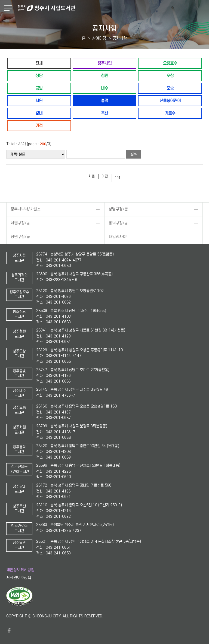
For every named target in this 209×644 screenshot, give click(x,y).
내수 (104, 88)
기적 (39, 126)
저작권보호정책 (19, 578)
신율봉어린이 (170, 101)
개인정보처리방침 (20, 570)
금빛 (39, 88)
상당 (39, 76)
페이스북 (9, 630)
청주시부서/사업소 (26, 209)
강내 (39, 113)
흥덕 (104, 101)
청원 (104, 76)
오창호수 (170, 63)
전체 (39, 63)
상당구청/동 (118, 209)
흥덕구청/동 (118, 223)
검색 (134, 154)
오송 (170, 88)
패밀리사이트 (119, 237)
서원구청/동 (20, 223)
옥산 (104, 113)
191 (117, 178)
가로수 (170, 113)
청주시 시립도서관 (113, 8)
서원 (39, 101)
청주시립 (104, 63)
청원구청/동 (20, 237)
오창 (170, 76)
